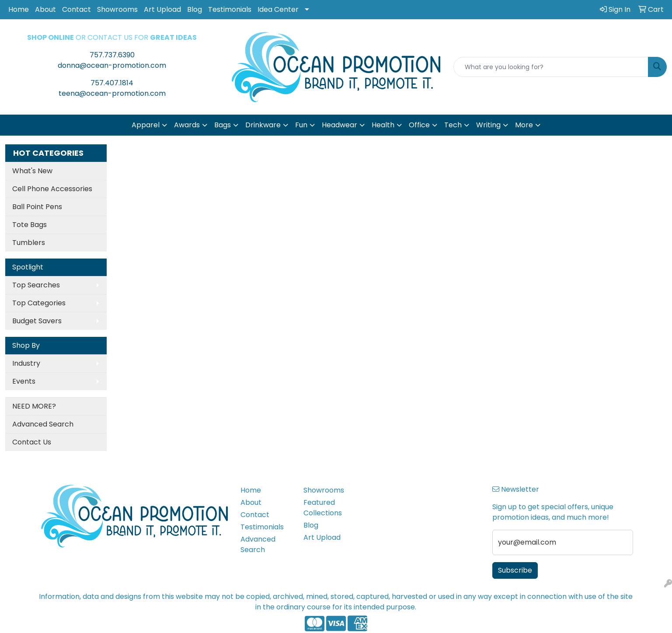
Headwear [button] (339, 125)
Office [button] (419, 125)
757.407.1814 (112, 83)
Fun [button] (301, 125)
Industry (26, 363)
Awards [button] (187, 125)
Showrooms (117, 9)
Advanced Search (43, 424)
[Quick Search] (551, 67)
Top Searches (36, 285)
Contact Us (32, 442)
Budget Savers (37, 321)
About (45, 9)
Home (19, 9)
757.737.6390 (112, 55)
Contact (77, 9)
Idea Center (278, 9)
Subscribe (515, 570)
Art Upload (162, 9)
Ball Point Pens (37, 207)
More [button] (524, 125)
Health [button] (383, 125)
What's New (32, 171)
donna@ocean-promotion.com (112, 65)
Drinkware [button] (263, 125)
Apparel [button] (146, 125)
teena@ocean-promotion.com (112, 93)
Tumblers (29, 243)
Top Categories (39, 303)
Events (24, 381)
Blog (195, 9)
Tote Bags (30, 225)
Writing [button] (488, 125)
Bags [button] (223, 125)
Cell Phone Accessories (52, 189)
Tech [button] (453, 125)
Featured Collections (323, 508)
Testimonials (230, 9)
